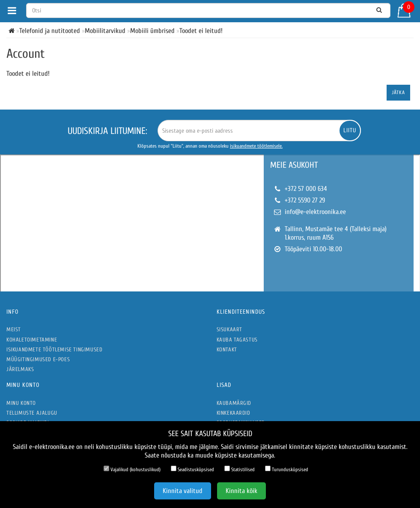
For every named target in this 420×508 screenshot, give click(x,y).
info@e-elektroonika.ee (315, 212)
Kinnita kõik (241, 491)
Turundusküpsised (287, 469)
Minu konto (21, 403)
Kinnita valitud (183, 491)
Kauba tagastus (237, 340)
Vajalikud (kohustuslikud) (132, 469)
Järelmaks (20, 369)
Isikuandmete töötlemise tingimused (54, 349)
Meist (14, 329)
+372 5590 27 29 (305, 200)
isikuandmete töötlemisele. (256, 146)
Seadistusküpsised (192, 469)
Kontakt (227, 349)
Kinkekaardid (234, 413)
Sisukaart (229, 329)
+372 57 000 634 (306, 189)
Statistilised (240, 469)
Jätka (398, 92)
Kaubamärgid (234, 403)
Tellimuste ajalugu (32, 413)
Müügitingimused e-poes (38, 359)
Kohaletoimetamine (32, 340)
